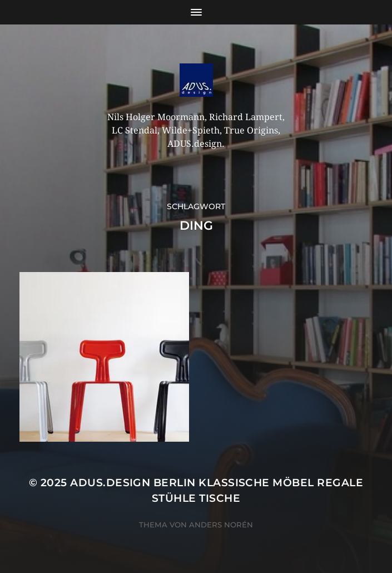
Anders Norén (221, 525)
